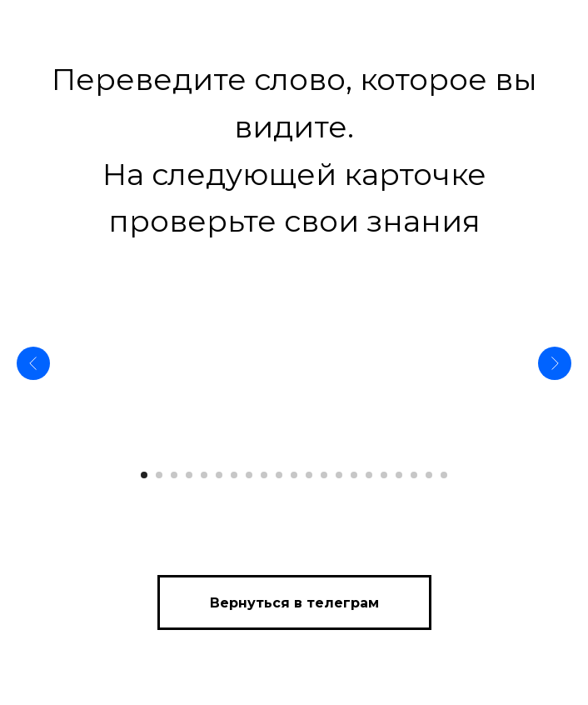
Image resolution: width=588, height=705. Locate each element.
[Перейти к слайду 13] (324, 475)
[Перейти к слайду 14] (339, 475)
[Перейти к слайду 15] (354, 475)
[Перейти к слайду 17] (384, 475)
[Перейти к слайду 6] (219, 475)
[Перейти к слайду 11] (294, 475)
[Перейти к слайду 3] (174, 475)
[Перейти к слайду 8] (249, 475)
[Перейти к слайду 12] (309, 475)
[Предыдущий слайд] (33, 363)
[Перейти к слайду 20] (429, 475)
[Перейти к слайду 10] (279, 475)
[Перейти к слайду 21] (444, 475)
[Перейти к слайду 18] (399, 475)
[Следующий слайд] (555, 363)
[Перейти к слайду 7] (234, 475)
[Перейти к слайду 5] (204, 475)
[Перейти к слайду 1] (144, 475)
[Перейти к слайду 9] (264, 475)
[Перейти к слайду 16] (369, 475)
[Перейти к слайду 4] (189, 475)
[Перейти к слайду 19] (414, 475)
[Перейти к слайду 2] (159, 475)
